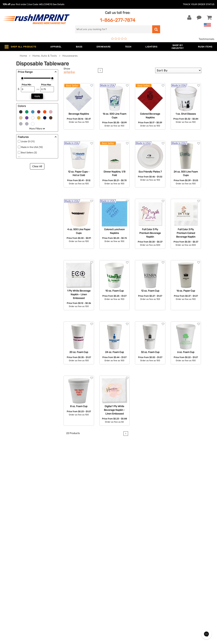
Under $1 (64, 604)
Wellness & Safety (69, 582)
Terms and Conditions (125, 577)
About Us (117, 550)
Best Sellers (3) (29, 153)
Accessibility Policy (123, 587)
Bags (61, 561)
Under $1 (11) (28, 141)
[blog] (177, 582)
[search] (114, 29)
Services (116, 561)
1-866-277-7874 (118, 20)
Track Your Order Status (199, 4)
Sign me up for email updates (186, 559)
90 (69, 72)
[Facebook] (167, 582)
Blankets (64, 593)
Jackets (63, 555)
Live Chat (14, 555)
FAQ (114, 566)
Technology (65, 571)
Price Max (46, 85)
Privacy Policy (120, 582)
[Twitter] (172, 582)
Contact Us (14, 550)
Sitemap (116, 593)
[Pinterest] (183, 582)
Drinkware (65, 566)
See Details (59, 4)
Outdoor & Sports (69, 577)
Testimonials (207, 39)
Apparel (63, 550)
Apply (37, 96)
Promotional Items (70, 587)
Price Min (26, 85)
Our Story (117, 555)
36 (65, 72)
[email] (185, 552)
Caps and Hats (67, 598)
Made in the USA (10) (32, 147)
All (73, 72)
